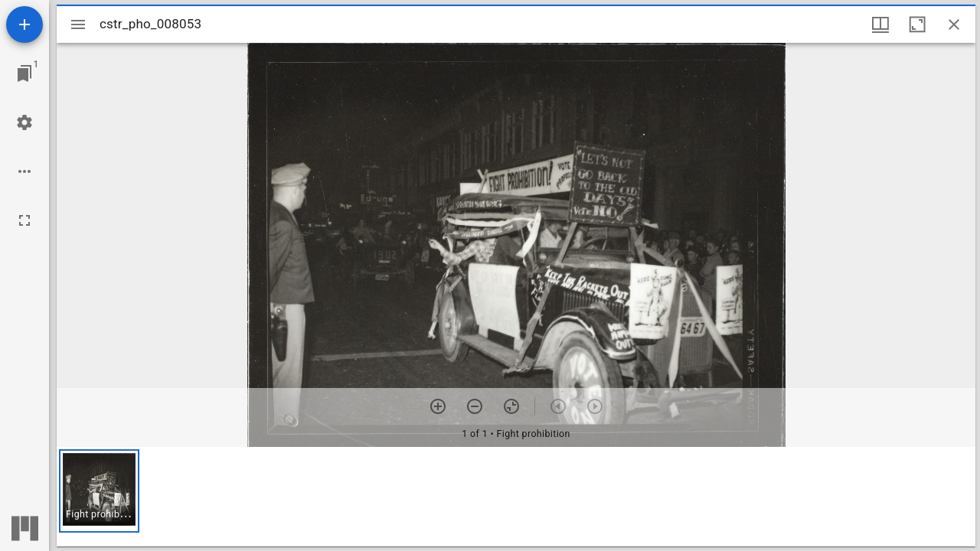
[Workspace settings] (24, 122)
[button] (99, 491)
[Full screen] (24, 220)
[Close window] (954, 24)
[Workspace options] (24, 171)
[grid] (516, 497)
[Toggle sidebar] (78, 24)
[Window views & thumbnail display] (880, 24)
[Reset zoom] (511, 406)
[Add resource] (24, 24)
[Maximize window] (917, 24)
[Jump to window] (24, 73)
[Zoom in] (438, 406)
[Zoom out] (475, 406)
